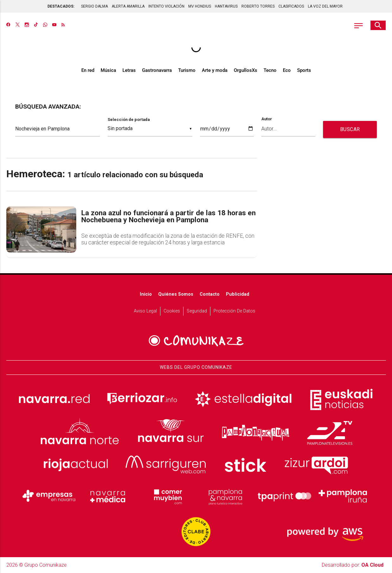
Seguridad (197, 311)
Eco (287, 70)
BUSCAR (350, 129)
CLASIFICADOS (291, 6)
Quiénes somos (176, 294)
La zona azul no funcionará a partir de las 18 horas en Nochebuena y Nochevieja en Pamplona (168, 217)
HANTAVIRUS (226, 6)
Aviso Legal (145, 311)
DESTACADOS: (61, 6)
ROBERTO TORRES (258, 6)
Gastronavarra (157, 70)
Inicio (146, 294)
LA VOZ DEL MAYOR (325, 6)
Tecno (270, 70)
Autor (267, 119)
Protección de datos (234, 311)
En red (88, 70)
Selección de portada (129, 120)
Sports (304, 70)
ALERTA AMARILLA (128, 6)
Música (108, 70)
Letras (129, 70)
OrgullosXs (246, 70)
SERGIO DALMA (94, 6)
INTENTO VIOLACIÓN (166, 6)
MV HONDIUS (200, 6)
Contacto (210, 294)
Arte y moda (215, 70)
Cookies (172, 311)
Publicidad (238, 294)
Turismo (187, 70)
